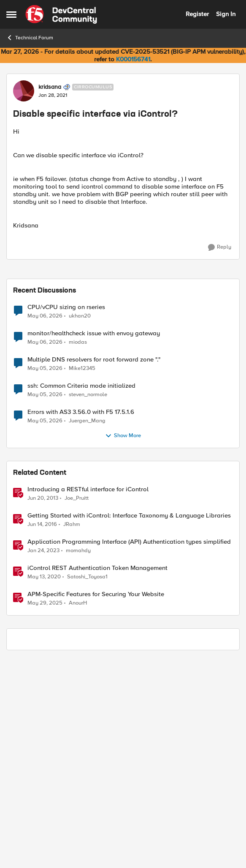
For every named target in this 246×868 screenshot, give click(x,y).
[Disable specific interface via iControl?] (59, 303)
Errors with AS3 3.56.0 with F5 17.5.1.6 (81, 620)
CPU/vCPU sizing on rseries (66, 515)
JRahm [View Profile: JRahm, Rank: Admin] (72, 732)
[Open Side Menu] (11, 14)
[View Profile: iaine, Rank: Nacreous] (32, 298)
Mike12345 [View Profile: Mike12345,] (82, 576)
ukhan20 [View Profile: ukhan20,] (80, 523)
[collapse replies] (9, 296)
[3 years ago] (43, 758)
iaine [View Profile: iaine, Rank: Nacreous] (51, 294)
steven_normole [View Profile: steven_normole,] (88, 602)
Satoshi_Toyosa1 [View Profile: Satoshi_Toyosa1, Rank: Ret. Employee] (87, 784)
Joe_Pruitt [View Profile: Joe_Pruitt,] (77, 705)
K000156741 (133, 59)
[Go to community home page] (61, 14)
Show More (123, 643)
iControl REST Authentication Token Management (97, 776)
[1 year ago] (45, 811)
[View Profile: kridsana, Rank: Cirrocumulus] (24, 91)
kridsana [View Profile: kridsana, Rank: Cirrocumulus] (50, 87)
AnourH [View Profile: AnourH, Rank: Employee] (78, 811)
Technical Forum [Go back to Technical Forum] (30, 38)
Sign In (226, 14)
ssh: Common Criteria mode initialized (81, 593)
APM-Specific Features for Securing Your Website (96, 802)
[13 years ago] (43, 706)
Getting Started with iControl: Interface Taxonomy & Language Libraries (129, 723)
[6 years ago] (44, 784)
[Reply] (220, 247)
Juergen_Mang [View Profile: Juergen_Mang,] (87, 628)
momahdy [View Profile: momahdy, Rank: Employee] (78, 758)
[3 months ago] (45, 523)
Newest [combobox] (218, 271)
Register (197, 14)
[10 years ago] (42, 732)
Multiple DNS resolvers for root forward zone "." (94, 567)
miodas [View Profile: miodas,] (78, 549)
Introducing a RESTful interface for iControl (88, 697)
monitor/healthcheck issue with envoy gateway (94, 541)
